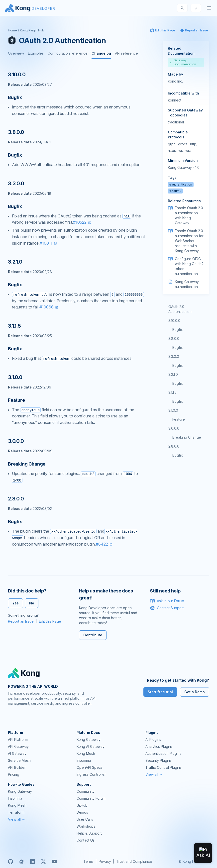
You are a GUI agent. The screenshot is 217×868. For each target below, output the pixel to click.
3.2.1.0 (173, 374)
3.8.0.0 (174, 338)
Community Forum (91, 798)
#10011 (46, 243)
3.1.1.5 (172, 392)
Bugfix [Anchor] (15, 97)
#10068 (47, 307)
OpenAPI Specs (90, 767)
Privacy (105, 861)
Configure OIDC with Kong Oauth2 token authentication (189, 266)
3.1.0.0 (173, 410)
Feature (179, 419)
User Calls (85, 819)
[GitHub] (10, 862)
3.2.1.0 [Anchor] (15, 262)
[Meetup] (21, 862)
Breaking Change (187, 437)
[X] (43, 862)
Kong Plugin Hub (32, 30)
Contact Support (167, 608)
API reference (126, 53)
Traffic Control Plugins (163, 767)
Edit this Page (50, 621)
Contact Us (86, 840)
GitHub (82, 805)
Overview (16, 53)
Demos (82, 812)
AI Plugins (153, 739)
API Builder (17, 767)
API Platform (18, 739)
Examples (36, 53)
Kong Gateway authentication (187, 284)
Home (12, 30)
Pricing (14, 774)
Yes (15, 603)
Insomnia (84, 760)
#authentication (181, 184)
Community (86, 791)
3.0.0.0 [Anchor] (16, 441)
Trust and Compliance (134, 861)
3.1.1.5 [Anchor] (14, 326)
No (32, 603)
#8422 (102, 544)
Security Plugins (159, 760)
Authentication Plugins (163, 753)
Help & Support (89, 833)
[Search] (182, 8)
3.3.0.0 (174, 356)
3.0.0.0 (174, 428)
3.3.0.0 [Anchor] (16, 184)
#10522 (80, 222)
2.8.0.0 (174, 446)
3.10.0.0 (174, 321)
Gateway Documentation (183, 62)
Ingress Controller (91, 774)
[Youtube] (54, 862)
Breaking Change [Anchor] (27, 464)
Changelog (101, 53)
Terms (88, 861)
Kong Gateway (89, 739)
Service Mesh (19, 760)
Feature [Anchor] (16, 400)
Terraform (16, 812)
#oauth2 (175, 191)
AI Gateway (17, 753)
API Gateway (18, 746)
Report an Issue (21, 621)
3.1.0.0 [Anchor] (15, 377)
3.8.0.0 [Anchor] (16, 132)
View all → (154, 774)
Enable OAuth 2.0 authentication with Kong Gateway (189, 215)
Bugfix (178, 330)
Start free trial (160, 692)
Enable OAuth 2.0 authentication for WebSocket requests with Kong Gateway (189, 241)
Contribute (93, 635)
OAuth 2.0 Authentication (180, 309)
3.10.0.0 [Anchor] (17, 75)
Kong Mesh (86, 753)
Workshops (86, 826)
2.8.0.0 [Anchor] (16, 499)
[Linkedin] (32, 862)
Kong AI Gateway (91, 746)
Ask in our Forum (167, 601)
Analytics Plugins (159, 746)
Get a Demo (195, 692)
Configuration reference (68, 53)
